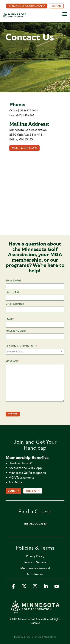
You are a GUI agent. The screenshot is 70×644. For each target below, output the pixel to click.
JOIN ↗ (13, 491)
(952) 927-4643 (29, 111)
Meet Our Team (24, 148)
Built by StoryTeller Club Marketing (35, 637)
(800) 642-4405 (25, 116)
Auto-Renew (35, 575)
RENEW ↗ (33, 491)
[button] (65, 14)
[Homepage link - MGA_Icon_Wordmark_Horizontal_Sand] (35, 611)
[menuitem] (27, 6)
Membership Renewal (35, 569)
